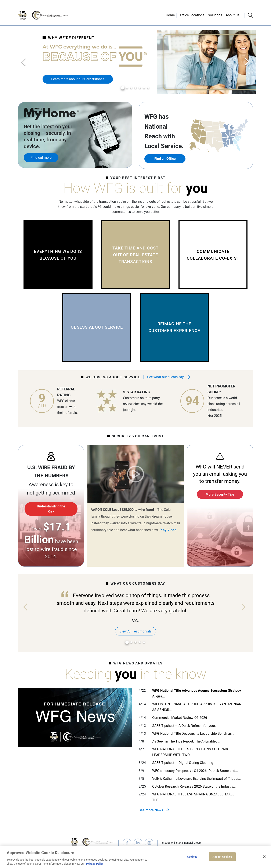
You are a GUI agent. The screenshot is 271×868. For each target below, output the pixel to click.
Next (247, 62)
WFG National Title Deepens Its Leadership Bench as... (193, 734)
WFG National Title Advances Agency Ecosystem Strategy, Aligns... (197, 693)
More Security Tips (220, 494)
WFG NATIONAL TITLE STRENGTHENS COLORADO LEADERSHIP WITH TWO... (191, 752)
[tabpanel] (135, 62)
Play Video (135, 474)
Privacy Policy (95, 864)
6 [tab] (144, 88)
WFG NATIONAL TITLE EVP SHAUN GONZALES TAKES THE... (193, 797)
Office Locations (192, 15)
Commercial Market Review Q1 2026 (180, 718)
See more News (151, 810)
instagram (149, 843)
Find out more (41, 158)
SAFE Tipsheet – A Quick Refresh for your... (185, 726)
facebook (127, 843)
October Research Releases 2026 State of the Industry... (194, 786)
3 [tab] (131, 88)
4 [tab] (136, 88)
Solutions (215, 15)
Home (170, 15)
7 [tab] (148, 88)
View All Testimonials (135, 631)
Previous (24, 62)
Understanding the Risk (51, 509)
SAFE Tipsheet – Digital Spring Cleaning (183, 763)
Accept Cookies (222, 857)
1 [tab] (123, 88)
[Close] (264, 857)
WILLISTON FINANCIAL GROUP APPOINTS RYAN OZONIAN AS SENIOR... (197, 707)
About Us (232, 15)
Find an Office (165, 159)
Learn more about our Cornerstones (78, 79)
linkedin (138, 843)
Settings (192, 857)
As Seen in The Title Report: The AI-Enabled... (186, 741)
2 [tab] (127, 88)
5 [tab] (140, 88)
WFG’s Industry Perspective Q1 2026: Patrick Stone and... (195, 771)
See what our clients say (165, 377)
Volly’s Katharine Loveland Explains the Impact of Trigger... (196, 779)
